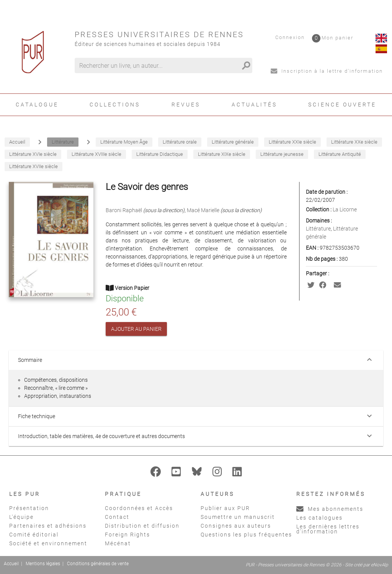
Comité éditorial (34, 535)
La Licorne (345, 209)
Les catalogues (319, 518)
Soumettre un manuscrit (238, 517)
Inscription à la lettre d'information (327, 71)
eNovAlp (380, 565)
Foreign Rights (127, 535)
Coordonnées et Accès (139, 508)
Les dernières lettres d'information (328, 529)
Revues (186, 105)
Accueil (11, 564)
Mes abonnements (330, 509)
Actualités (254, 105)
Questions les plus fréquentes (246, 535)
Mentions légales (43, 564)
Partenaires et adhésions (48, 526)
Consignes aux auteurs (236, 526)
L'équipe (21, 517)
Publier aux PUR (225, 508)
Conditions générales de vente (98, 564)
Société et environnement (48, 543)
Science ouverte (342, 105)
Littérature (318, 229)
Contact (117, 517)
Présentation (29, 508)
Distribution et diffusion (142, 526)
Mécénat (118, 543)
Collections (115, 105)
